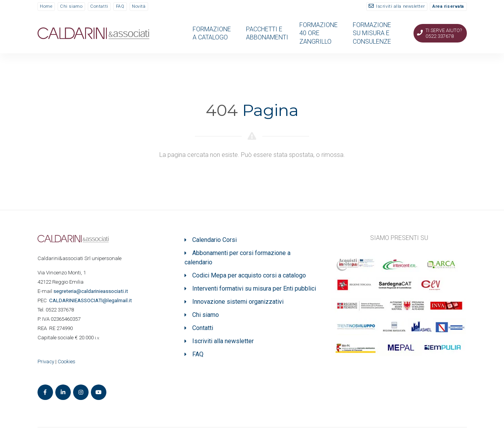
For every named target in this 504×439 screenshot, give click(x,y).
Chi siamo (71, 6)
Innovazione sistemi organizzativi (238, 302)
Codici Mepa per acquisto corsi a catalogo (249, 275)
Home (46, 6)
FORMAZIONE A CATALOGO (212, 33)
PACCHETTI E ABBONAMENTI (267, 33)
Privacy (46, 362)
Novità (139, 6)
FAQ (120, 6)
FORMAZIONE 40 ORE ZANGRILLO (319, 33)
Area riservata (448, 6)
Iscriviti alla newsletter (400, 6)
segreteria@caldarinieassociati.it (91, 291)
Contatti (99, 6)
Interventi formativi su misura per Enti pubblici (254, 288)
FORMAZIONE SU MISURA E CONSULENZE (372, 33)
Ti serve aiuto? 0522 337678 (444, 33)
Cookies (67, 362)
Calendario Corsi (214, 240)
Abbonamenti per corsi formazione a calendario (237, 258)
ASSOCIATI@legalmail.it (92, 300)
